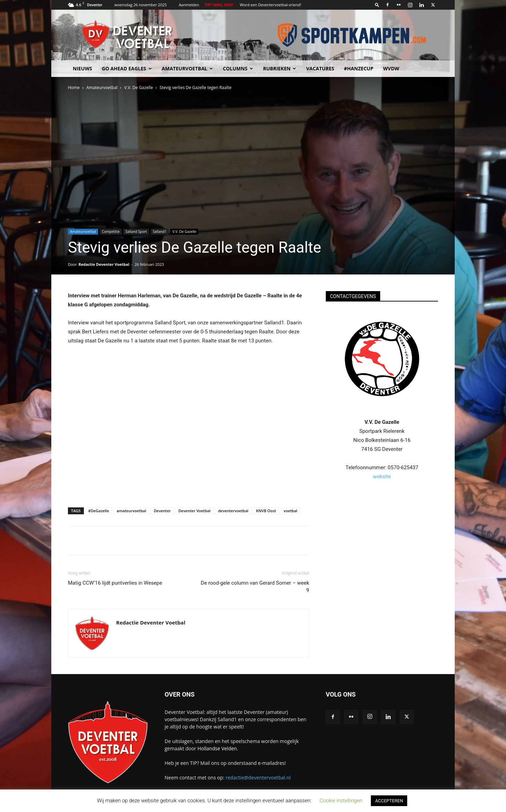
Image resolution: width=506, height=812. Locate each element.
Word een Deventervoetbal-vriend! (271, 5)
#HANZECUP (359, 68)
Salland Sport (136, 232)
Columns (238, 68)
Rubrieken (280, 68)
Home (74, 88)
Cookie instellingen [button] (341, 801)
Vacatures (320, 68)
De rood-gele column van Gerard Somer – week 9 (255, 587)
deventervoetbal (233, 511)
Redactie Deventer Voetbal (104, 264)
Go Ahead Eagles (127, 68)
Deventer (162, 511)
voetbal (290, 511)
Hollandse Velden (217, 748)
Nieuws (82, 68)
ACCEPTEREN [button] (389, 801)
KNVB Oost (266, 511)
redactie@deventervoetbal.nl (258, 778)
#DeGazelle (99, 511)
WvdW (391, 68)
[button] (377, 5)
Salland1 (160, 232)
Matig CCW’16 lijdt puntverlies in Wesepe (115, 583)
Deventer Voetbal (194, 511)
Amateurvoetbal (187, 68)
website (382, 477)
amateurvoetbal (131, 511)
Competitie (111, 232)
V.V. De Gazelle (138, 88)
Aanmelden (189, 5)
